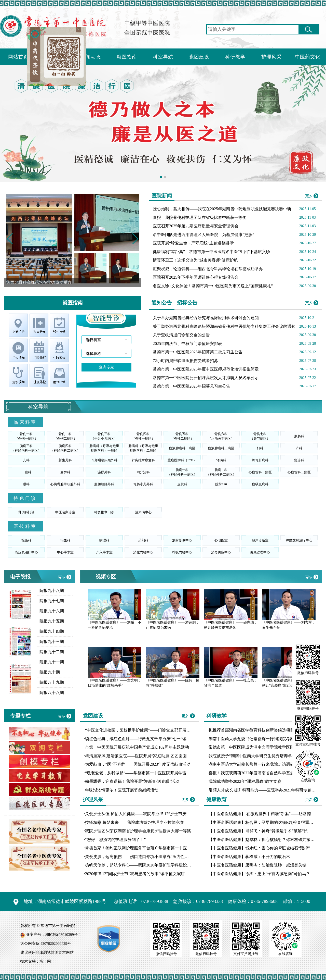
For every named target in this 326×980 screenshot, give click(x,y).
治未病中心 (143, 512)
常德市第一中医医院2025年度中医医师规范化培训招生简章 (206, 369)
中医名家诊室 (65, 512)
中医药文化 (308, 57)
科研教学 (235, 57)
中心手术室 (65, 552)
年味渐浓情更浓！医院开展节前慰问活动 (122, 790)
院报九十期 (50, 672)
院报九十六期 (52, 611)
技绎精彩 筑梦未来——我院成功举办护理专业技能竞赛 (134, 822)
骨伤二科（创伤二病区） (65, 436)
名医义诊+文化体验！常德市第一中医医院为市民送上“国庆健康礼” (213, 286)
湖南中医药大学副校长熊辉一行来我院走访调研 (251, 764)
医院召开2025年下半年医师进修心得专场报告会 (196, 277)
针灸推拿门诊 (104, 512)
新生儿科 (65, 460)
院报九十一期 (52, 662)
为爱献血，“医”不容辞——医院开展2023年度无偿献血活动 (138, 764)
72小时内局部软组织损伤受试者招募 (185, 361)
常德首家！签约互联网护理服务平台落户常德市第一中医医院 (140, 848)
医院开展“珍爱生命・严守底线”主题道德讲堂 (193, 243)
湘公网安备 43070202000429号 (46, 944)
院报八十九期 (52, 682)
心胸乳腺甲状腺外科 (65, 484)
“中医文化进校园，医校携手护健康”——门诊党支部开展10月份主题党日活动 (154, 730)
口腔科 (26, 472)
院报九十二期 (52, 652)
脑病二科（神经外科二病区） (221, 472)
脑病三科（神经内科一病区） (26, 448)
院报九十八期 (52, 591)
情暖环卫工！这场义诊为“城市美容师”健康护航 (195, 260)
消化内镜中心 (143, 552)
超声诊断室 (260, 540)
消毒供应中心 (221, 552)
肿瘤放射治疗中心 (299, 540)
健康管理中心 (260, 552)
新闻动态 (91, 57)
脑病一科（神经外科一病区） (182, 472)
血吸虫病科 (260, 484)
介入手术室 (104, 552)
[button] (135, 239)
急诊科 (299, 460)
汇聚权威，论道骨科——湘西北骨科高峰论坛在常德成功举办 (208, 269)
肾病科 (221, 460)
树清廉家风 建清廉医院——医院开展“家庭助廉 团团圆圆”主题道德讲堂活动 (153, 756)
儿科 (26, 460)
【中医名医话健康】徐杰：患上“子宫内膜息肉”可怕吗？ (259, 874)
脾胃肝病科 (260, 460)
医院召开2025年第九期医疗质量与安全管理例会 (196, 226)
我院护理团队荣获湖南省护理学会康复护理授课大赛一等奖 (138, 831)
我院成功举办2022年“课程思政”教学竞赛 (245, 781)
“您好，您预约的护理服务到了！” (115, 840)
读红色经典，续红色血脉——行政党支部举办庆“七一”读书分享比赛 (146, 739)
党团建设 (199, 57)
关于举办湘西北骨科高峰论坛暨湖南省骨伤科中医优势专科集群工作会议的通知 (224, 326)
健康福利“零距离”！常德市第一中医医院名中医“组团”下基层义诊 (211, 252)
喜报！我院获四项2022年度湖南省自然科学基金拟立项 (257, 773)
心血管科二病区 (299, 472)
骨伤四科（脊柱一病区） (143, 436)
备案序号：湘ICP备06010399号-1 (53, 935)
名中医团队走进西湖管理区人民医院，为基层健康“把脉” (203, 235)
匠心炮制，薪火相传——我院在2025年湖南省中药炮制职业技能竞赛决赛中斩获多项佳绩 (232, 209)
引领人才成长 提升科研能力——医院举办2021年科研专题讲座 (264, 790)
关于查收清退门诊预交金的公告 (181, 335)
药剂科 (143, 540)
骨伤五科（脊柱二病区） (182, 436)
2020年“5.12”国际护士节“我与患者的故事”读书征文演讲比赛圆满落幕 (147, 874)
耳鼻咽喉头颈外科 (104, 460)
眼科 (26, 484)
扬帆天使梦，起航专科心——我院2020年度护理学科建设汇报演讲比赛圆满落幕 (156, 865)
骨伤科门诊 (26, 512)
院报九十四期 (52, 631)
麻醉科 (65, 472)
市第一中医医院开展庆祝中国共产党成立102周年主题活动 (137, 747)
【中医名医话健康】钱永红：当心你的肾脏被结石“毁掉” (259, 848)
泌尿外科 (104, 472)
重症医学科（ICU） (182, 460)
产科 (299, 448)
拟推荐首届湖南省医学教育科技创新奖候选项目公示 (255, 730)
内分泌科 (143, 472)
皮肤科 (182, 484)
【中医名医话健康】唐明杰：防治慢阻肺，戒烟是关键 (257, 865)
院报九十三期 (52, 642)
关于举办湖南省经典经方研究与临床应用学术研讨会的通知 (206, 318)
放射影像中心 (182, 540)
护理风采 (271, 57)
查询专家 (106, 367)
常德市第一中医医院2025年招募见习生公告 (192, 386)
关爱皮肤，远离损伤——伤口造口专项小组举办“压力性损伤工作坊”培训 (150, 857)
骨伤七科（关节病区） (260, 436)
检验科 (26, 540)
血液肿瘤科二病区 (221, 448)
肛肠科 (299, 436)
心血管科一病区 (260, 472)
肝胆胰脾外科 (104, 484)
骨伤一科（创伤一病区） (26, 436)
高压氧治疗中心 (26, 552)
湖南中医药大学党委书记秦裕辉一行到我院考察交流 (255, 739)
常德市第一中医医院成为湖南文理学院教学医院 (251, 747)
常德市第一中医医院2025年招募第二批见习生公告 (198, 352)
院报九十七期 (52, 601)
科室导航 (163, 57)
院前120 (221, 484)
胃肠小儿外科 (143, 484)
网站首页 (18, 57)
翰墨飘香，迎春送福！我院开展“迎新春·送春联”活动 (132, 781)
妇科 (260, 448)
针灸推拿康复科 (143, 460)
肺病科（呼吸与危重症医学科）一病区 (104, 448)
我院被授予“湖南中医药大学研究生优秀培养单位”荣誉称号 (261, 756)
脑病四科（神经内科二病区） (65, 448)
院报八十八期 (52, 693)
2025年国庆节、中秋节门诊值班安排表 (187, 344)
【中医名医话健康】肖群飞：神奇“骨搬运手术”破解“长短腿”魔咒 (267, 831)
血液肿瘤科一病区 (182, 448)
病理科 (104, 540)
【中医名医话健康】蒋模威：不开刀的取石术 (249, 857)
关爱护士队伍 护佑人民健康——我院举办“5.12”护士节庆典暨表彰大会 (148, 814)
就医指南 (127, 57)
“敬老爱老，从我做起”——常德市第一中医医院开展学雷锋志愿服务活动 (150, 773)
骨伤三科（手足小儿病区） (104, 436)
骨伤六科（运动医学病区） (221, 436)
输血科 (65, 540)
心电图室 (221, 540)
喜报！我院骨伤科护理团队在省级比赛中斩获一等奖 (200, 218)
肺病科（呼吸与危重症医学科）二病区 (143, 448)
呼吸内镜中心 (182, 552)
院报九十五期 (52, 621)
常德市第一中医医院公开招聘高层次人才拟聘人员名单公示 (206, 378)
